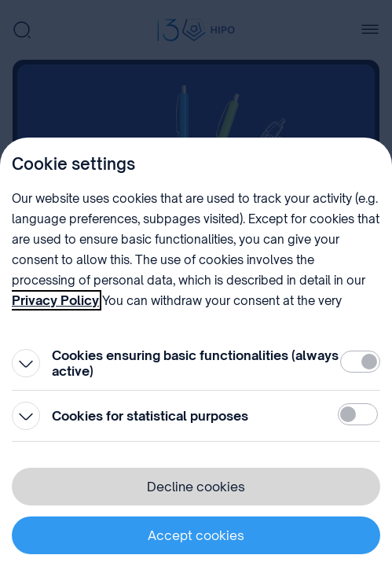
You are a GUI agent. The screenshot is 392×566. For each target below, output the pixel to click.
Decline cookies (196, 487)
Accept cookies (196, 535)
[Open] (26, 363)
